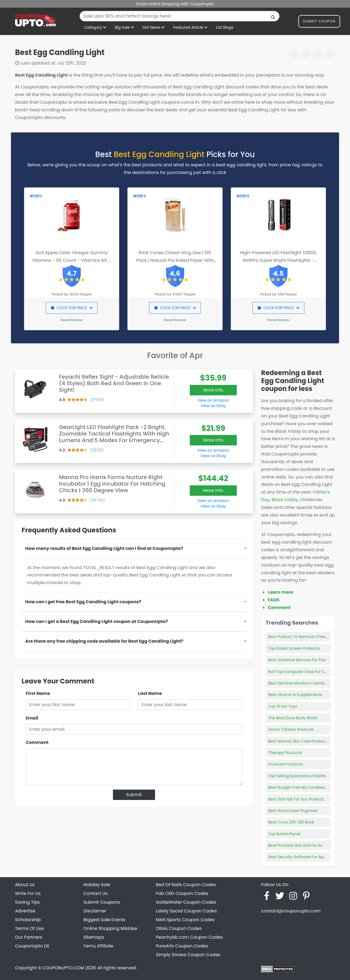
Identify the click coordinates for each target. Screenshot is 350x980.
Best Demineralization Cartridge (299, 683)
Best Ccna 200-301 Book (291, 822)
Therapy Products (285, 753)
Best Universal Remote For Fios (297, 660)
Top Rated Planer (285, 834)
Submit (134, 795)
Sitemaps (94, 937)
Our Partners (29, 937)
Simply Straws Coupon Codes (188, 955)
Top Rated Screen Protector (294, 648)
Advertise (25, 911)
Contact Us (95, 893)
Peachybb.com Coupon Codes (189, 937)
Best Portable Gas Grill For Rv (295, 845)
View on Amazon (213, 400)
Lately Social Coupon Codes (186, 911)
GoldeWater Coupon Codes (186, 902)
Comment (37, 742)
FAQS (274, 600)
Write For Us (28, 893)
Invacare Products (286, 764)
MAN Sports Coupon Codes (185, 920)
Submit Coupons (102, 902)
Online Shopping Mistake (110, 928)
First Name (38, 693)
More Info (213, 390)
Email (32, 718)
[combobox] (180, 16)
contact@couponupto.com (291, 911)
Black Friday (285, 500)
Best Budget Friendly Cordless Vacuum (305, 787)
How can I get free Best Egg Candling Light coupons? (83, 602)
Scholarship (28, 920)
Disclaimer (95, 911)
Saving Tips (27, 902)
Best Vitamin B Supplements (295, 695)
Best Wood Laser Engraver (293, 811)
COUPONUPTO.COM (63, 968)
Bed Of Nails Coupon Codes (186, 885)
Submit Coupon (319, 22)
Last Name (150, 693)
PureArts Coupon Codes (182, 946)
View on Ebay (213, 406)
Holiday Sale (97, 885)
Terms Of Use (29, 928)
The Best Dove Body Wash (293, 718)
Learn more (280, 592)
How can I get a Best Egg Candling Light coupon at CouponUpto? (97, 621)
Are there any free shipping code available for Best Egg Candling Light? (104, 641)
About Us (25, 885)
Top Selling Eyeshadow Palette (297, 776)
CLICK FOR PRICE (72, 308)
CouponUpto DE (32, 946)
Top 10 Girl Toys (283, 706)
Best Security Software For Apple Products (308, 857)
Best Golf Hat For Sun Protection (298, 799)
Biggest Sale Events (104, 920)
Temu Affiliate (98, 946)
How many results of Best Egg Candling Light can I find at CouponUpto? (104, 548)
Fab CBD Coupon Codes (182, 893)
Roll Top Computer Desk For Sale (299, 672)
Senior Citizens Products (291, 729)
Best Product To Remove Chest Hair (302, 637)
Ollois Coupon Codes (179, 928)
